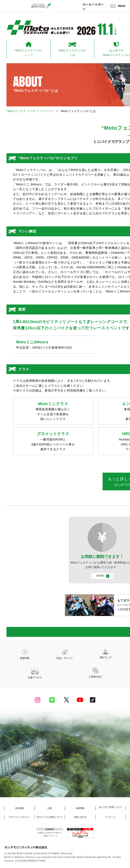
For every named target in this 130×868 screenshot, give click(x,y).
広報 (50, 808)
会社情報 (19, 808)
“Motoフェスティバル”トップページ (30, 111)
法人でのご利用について (110, 807)
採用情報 (80, 808)
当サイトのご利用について (50, 817)
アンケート (110, 817)
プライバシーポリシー (19, 817)
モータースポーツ (93, 7)
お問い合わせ (80, 817)
